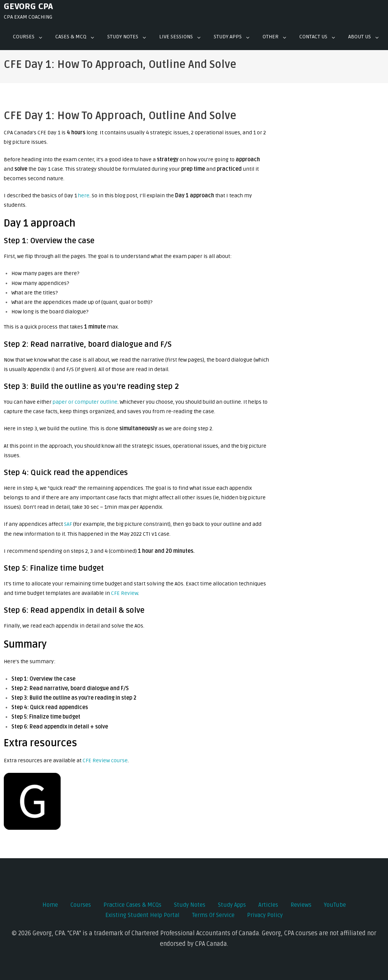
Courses (24, 37)
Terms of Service (213, 915)
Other (271, 37)
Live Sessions (176, 37)
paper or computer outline (85, 402)
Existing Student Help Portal (142, 915)
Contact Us (313, 37)
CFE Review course (105, 761)
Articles (268, 905)
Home (50, 905)
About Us (360, 37)
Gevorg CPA (28, 6)
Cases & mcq (71, 37)
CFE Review (124, 593)
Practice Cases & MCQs (132, 905)
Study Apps (228, 37)
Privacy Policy (265, 915)
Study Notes (123, 37)
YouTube (335, 905)
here (84, 196)
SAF (68, 524)
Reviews (301, 905)
